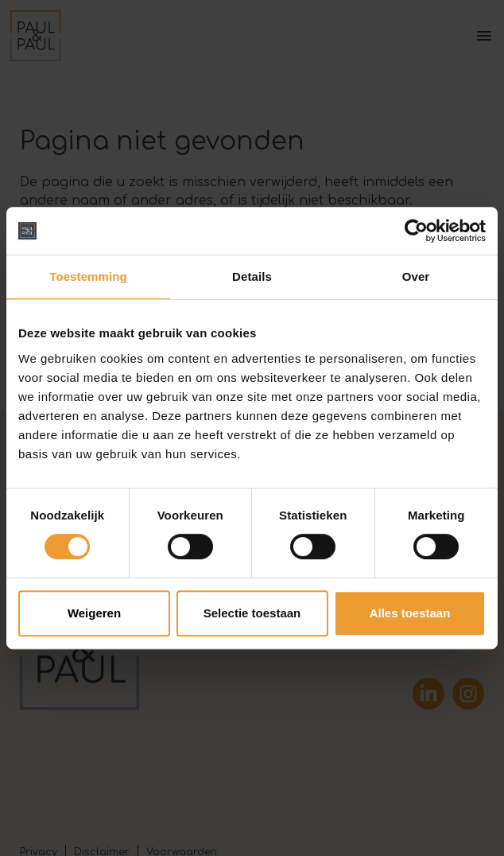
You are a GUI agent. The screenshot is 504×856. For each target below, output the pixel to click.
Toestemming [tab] (88, 276)
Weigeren (94, 613)
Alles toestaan (410, 613)
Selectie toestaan (252, 613)
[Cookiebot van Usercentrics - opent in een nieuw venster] (416, 231)
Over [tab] (416, 276)
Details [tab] (252, 276)
